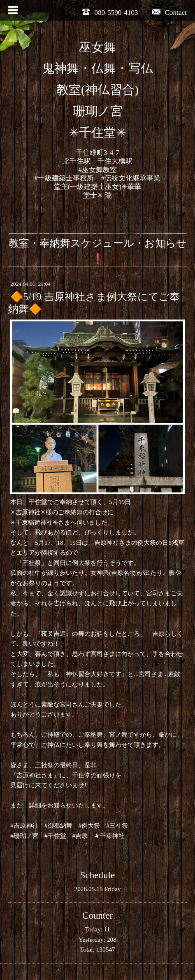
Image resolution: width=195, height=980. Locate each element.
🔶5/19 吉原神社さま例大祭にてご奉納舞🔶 (94, 303)
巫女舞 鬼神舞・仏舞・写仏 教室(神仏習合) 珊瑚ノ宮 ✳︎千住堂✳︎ (97, 90)
